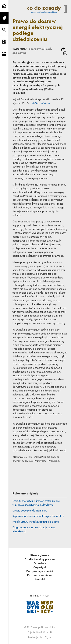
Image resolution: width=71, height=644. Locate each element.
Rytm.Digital (45, 637)
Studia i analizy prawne (40, 559)
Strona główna (40, 555)
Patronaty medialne (40, 575)
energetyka (36, 49)
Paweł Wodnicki (44, 632)
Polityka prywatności (40, 571)
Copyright (40, 567)
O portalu (40, 563)
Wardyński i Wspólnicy (44, 627)
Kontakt (40, 579)
